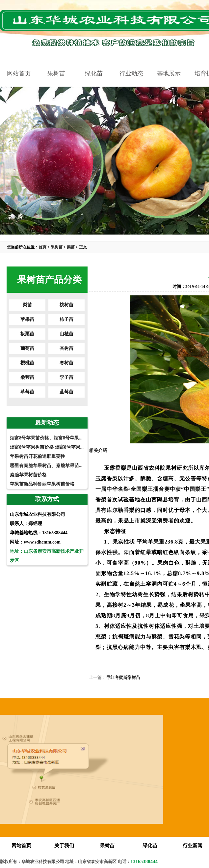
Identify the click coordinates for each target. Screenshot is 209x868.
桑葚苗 (27, 377)
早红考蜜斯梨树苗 (123, 677)
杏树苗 (66, 348)
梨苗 (71, 247)
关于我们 (64, 846)
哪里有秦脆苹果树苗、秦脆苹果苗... (46, 466)
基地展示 (169, 73)
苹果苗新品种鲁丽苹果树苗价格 (42, 484)
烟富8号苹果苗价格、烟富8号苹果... (46, 438)
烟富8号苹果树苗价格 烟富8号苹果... (47, 447)
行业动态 (131, 73)
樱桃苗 (27, 363)
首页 (42, 247)
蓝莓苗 (66, 392)
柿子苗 (66, 319)
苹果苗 (27, 319)
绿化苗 (94, 73)
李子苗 (66, 377)
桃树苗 (66, 305)
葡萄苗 (27, 348)
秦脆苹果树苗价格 (28, 475)
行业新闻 (193, 846)
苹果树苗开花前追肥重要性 (38, 456)
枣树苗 (66, 363)
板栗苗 (27, 334)
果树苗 (56, 73)
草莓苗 (27, 392)
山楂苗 (66, 334)
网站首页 (19, 73)
